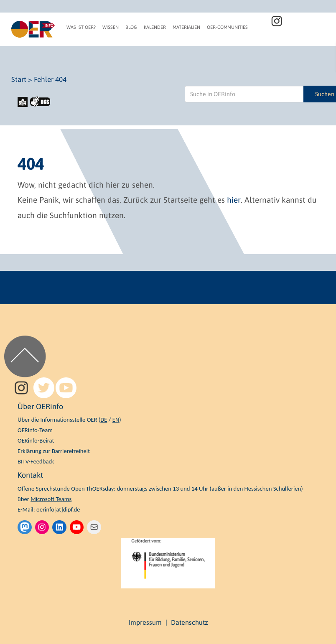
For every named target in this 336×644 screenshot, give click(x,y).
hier (234, 200)
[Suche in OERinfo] (244, 94)
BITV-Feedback (36, 461)
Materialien (186, 27)
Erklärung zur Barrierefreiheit (54, 451)
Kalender (155, 27)
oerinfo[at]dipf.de (58, 509)
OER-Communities (227, 27)
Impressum (145, 622)
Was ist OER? (81, 27)
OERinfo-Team (35, 430)
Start (19, 79)
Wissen (111, 27)
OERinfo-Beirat (36, 440)
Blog (131, 27)
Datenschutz (190, 622)
